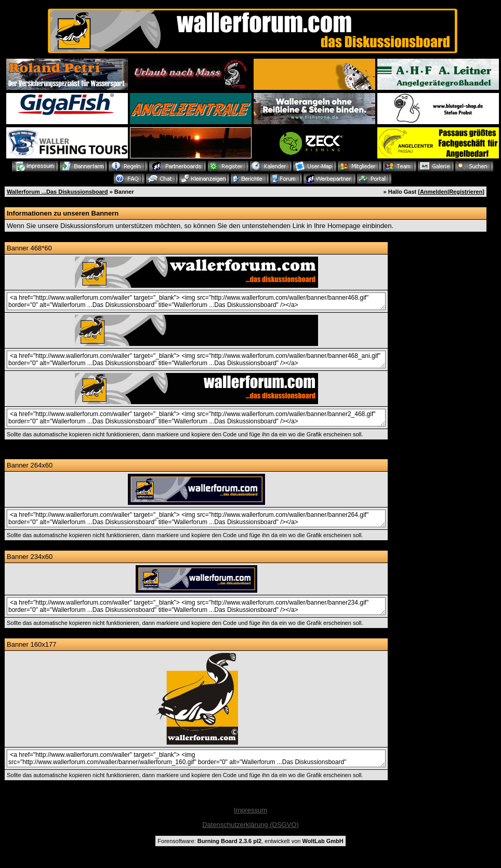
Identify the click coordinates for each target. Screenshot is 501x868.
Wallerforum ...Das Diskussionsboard (57, 192)
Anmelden (434, 192)
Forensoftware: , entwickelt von (250, 841)
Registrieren (466, 192)
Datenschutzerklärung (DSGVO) (251, 825)
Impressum (251, 810)
